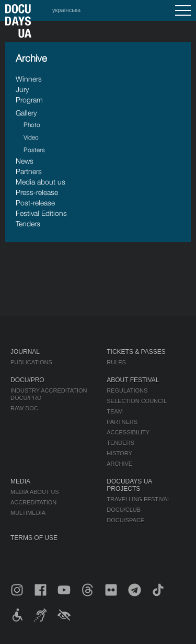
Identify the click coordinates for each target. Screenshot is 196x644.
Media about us (41, 182)
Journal (25, 352)
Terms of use (34, 538)
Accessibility (128, 432)
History (119, 453)
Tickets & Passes (136, 352)
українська (66, 10)
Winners (29, 79)
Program (29, 100)
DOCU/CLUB (124, 510)
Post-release (35, 203)
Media (20, 481)
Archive (119, 464)
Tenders (28, 223)
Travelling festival (139, 499)
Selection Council (137, 401)
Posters (34, 150)
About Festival (133, 380)
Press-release (37, 192)
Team (115, 411)
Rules (116, 362)
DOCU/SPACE (125, 520)
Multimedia (28, 513)
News (25, 161)
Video (31, 137)
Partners (29, 171)
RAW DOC (24, 408)
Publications (31, 362)
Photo (32, 125)
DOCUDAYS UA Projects (129, 485)
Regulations (127, 390)
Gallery (26, 113)
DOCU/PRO (27, 380)
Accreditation (33, 502)
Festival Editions (41, 213)
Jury (22, 89)
